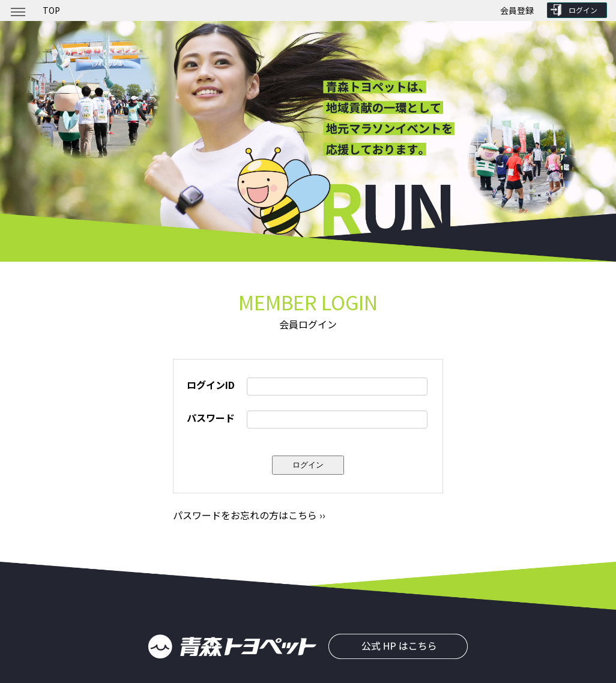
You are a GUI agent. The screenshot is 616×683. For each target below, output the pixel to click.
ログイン (583, 10)
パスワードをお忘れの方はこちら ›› (249, 515)
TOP (51, 10)
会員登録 (517, 10)
